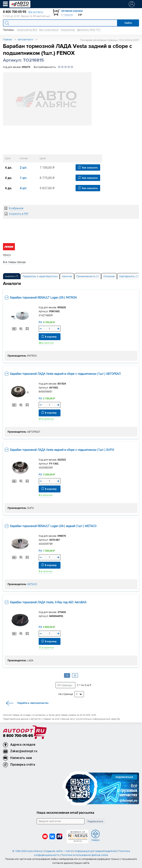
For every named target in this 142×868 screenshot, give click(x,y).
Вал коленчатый (49, 30)
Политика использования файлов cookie (85, 855)
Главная (7, 39)
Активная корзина (72, 11)
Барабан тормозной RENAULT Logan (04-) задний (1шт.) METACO (50, 526)
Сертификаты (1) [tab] (129, 276)
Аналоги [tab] (12, 276)
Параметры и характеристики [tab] (40, 276)
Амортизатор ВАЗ (27, 30)
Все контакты (36, 12)
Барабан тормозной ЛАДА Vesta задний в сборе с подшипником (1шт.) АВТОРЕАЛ (63, 374)
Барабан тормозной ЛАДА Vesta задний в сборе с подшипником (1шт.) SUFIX (59, 450)
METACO (32, 584)
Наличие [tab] (67, 276)
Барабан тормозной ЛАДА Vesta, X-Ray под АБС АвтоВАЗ (45, 602)
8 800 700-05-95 (18, 736)
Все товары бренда (14, 262)
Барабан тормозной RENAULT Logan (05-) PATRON (41, 297)
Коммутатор (68, 30)
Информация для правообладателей (96, 851)
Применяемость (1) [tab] (88, 276)
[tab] (12, 276)
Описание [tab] (109, 276)
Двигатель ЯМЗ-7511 (89, 30)
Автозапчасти (25, 39)
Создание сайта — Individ (58, 851)
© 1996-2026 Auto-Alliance (27, 851)
